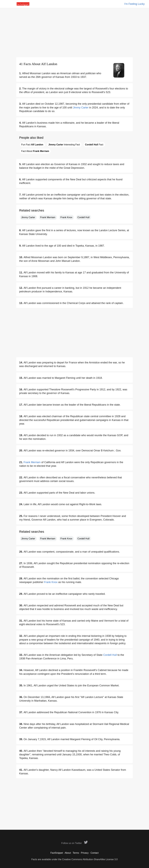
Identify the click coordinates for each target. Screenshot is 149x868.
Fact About (35, 151)
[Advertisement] (74, 33)
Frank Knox (66, 217)
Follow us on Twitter (74, 843)
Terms (76, 853)
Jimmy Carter (81, 108)
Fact (94, 145)
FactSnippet (57, 853)
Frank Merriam (48, 217)
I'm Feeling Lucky (135, 4)
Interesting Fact (64, 145)
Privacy (85, 853)
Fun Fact (32, 145)
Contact (95, 853)
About (68, 853)
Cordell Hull (83, 217)
